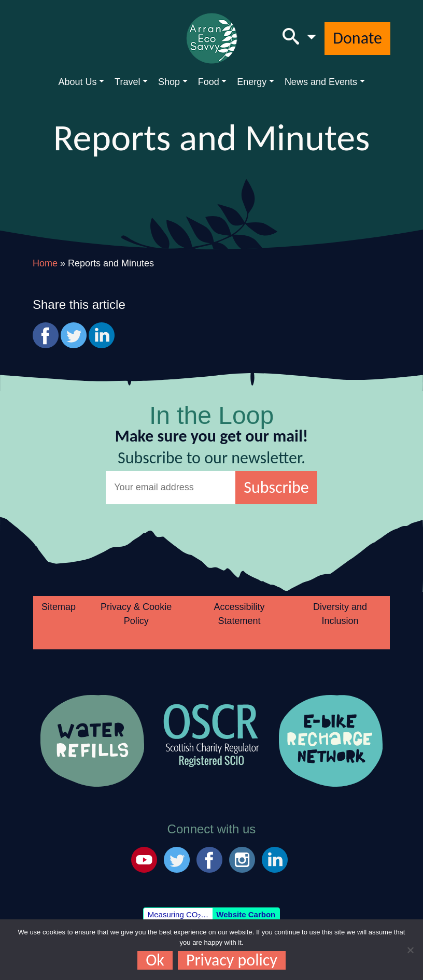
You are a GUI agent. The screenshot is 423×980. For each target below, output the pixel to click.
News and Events (321, 82)
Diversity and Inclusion (340, 614)
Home (45, 263)
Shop (169, 82)
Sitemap (59, 607)
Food (209, 82)
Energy (252, 82)
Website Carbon (246, 914)
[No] (410, 950)
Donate (357, 38)
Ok (155, 960)
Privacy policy (232, 960)
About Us (77, 82)
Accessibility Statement (239, 614)
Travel (127, 82)
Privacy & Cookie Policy (136, 614)
